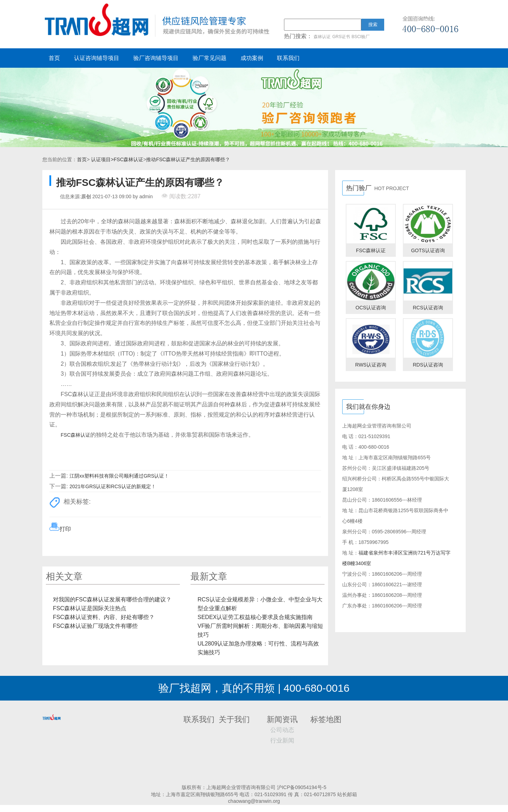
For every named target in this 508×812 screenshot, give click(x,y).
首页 (54, 58)
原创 (86, 196)
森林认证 (322, 37)
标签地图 (326, 720)
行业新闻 (282, 741)
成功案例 (252, 58)
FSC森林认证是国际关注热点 (90, 608)
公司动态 (282, 730)
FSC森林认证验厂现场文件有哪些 (95, 626)
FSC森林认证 (128, 159)
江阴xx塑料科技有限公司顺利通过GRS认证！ (119, 476)
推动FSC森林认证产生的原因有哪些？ (188, 159)
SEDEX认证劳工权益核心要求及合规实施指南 (255, 617)
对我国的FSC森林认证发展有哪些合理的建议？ (112, 599)
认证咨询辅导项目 (97, 58)
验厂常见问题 (210, 58)
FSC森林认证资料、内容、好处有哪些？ (104, 617)
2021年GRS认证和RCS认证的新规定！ (113, 486)
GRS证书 (341, 37)
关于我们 (234, 720)
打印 (65, 529)
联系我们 (288, 58)
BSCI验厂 (361, 37)
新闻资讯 (282, 720)
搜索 (373, 25)
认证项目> (102, 159)
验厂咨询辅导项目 (156, 58)
